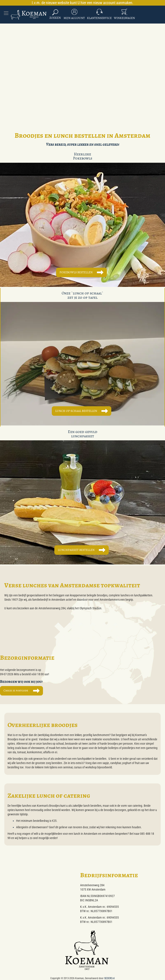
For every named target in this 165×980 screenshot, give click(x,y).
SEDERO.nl (109, 978)
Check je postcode (16, 690)
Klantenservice (99, 18)
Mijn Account (74, 18)
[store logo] (29, 15)
